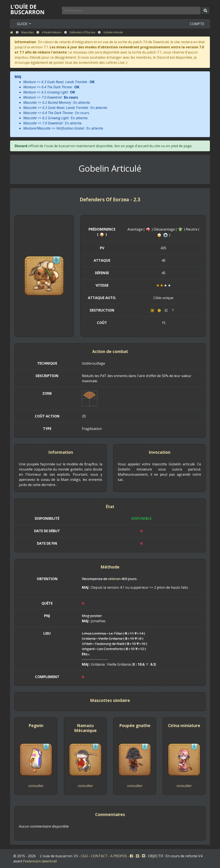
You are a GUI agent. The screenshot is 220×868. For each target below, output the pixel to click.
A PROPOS (119, 856)
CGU (84, 856)
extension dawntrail (41, 861)
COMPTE (197, 24)
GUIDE (23, 24)
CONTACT (99, 856)
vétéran (114, 579)
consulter (36, 786)
